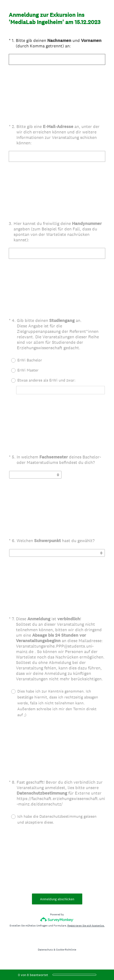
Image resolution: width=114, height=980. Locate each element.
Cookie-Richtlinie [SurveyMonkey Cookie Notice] (66, 950)
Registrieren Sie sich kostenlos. (86, 926)
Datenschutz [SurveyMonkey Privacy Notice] (45, 950)
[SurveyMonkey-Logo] (57, 919)
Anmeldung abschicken (57, 899)
